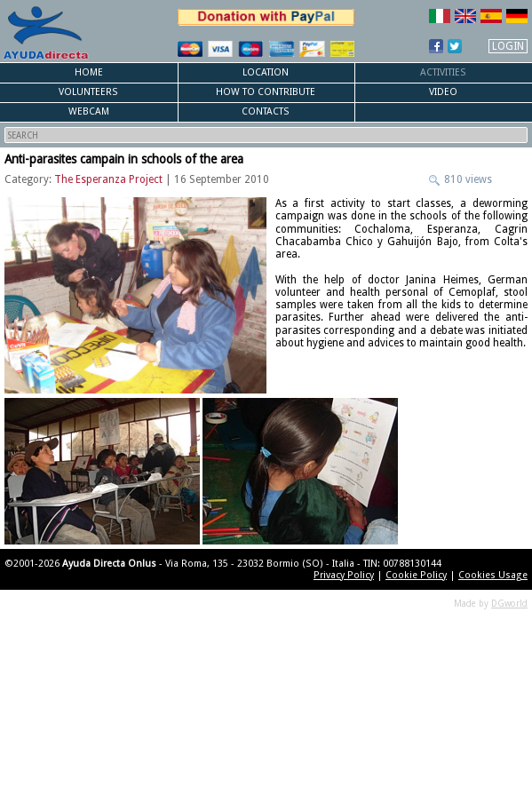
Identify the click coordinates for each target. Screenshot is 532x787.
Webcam (89, 111)
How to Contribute (266, 92)
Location (266, 72)
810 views (467, 179)
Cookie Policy (416, 575)
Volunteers (88, 92)
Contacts (266, 111)
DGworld (509, 604)
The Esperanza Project (108, 179)
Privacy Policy (344, 575)
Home (89, 72)
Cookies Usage (493, 575)
